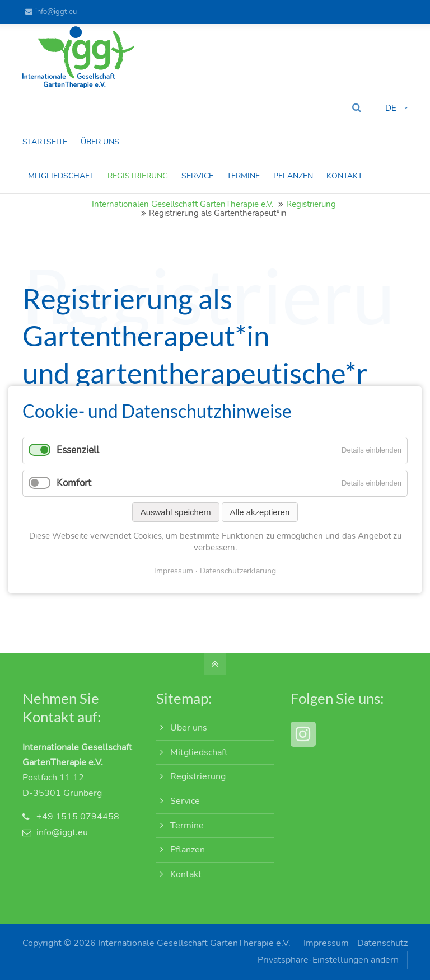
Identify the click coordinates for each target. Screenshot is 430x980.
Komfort (74, 483)
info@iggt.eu (51, 12)
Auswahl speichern (176, 512)
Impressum (326, 943)
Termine (187, 826)
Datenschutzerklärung (238, 571)
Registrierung (311, 204)
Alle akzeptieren (260, 512)
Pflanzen (188, 850)
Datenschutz (382, 943)
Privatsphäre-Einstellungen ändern (328, 960)
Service (185, 801)
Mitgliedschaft (199, 752)
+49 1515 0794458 (78, 817)
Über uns (189, 728)
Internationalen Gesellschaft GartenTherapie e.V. (183, 204)
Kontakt (186, 874)
